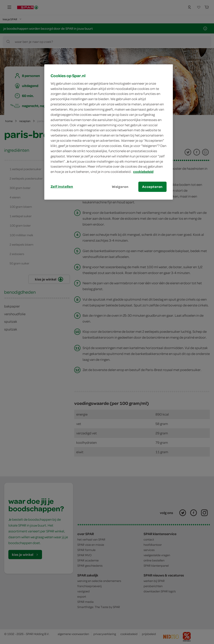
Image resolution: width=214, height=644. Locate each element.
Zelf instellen (62, 186)
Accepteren (152, 187)
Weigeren (120, 187)
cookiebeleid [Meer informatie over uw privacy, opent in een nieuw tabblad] (143, 172)
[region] (108, 132)
